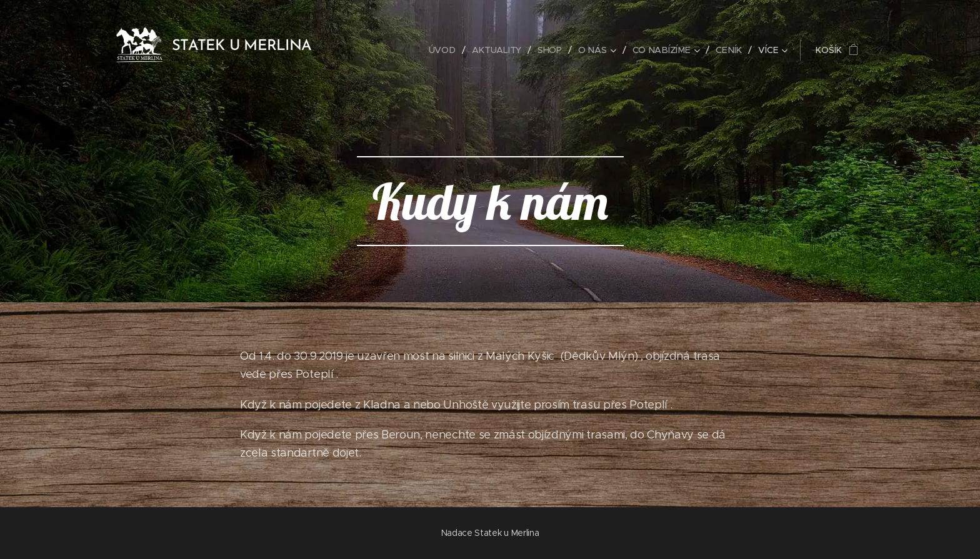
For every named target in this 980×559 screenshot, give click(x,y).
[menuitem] (446, 50)
